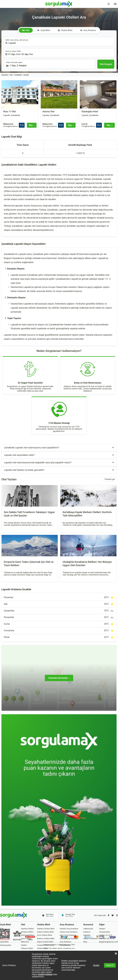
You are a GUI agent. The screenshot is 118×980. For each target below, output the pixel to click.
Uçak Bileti (44, 30)
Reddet (96, 965)
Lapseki (26, 75)
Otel (26, 30)
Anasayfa (5, 75)
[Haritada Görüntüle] (59, 678)
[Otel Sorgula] (106, 64)
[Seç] (32, 125)
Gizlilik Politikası (45, 974)
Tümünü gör (110, 479)
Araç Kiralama (88, 30)
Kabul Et (110, 965)
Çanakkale (18, 75)
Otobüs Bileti (65, 30)
